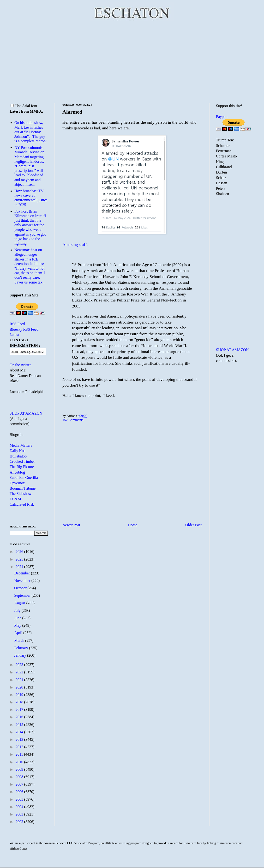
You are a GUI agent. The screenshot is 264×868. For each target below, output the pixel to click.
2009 (20, 769)
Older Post (193, 525)
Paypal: (222, 117)
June (18, 618)
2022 (20, 672)
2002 (20, 822)
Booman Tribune (23, 488)
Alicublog (17, 472)
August (20, 603)
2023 (20, 665)
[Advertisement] (132, 61)
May (18, 625)
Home (133, 525)
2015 (20, 725)
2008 (20, 777)
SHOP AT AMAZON (26, 413)
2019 (20, 695)
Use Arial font (24, 106)
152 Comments (73, 420)
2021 (20, 680)
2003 (20, 814)
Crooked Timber (22, 461)
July (18, 610)
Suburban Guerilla (24, 477)
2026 (20, 552)
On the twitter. (21, 365)
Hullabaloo (18, 456)
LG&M (15, 499)
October (21, 588)
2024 (20, 567)
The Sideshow (21, 494)
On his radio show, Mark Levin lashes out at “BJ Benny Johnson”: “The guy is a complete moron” (31, 132)
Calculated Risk (22, 504)
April (19, 633)
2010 (20, 762)
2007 (20, 784)
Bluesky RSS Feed (24, 329)
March (20, 640)
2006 (20, 792)
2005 (20, 799)
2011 (20, 754)
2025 (20, 559)
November (23, 581)
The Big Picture (22, 467)
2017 (20, 709)
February (22, 648)
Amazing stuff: (75, 244)
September (23, 595)
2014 (20, 732)
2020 (20, 687)
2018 (20, 702)
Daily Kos (17, 451)
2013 (20, 739)
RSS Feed (17, 324)
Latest (14, 335)
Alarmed (72, 112)
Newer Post (71, 525)
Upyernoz (17, 483)
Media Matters (21, 445)
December (23, 573)
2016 (20, 717)
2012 (20, 747)
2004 (20, 807)
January (21, 655)
